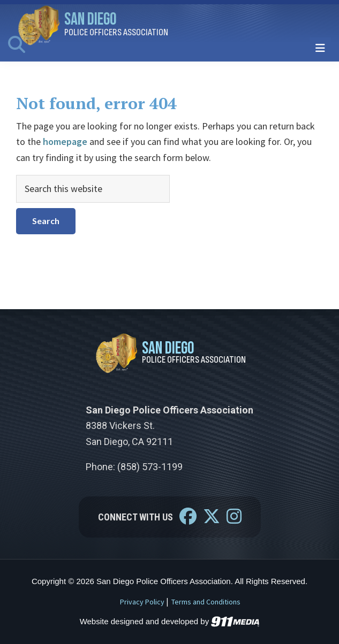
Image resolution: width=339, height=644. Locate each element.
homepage (65, 141)
